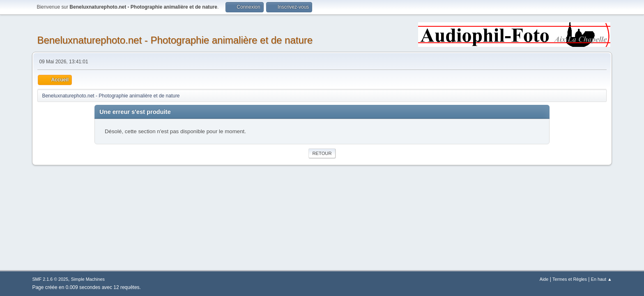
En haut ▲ (601, 279)
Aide (544, 279)
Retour (322, 153)
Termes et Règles (570, 279)
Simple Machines (88, 279)
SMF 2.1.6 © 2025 (50, 279)
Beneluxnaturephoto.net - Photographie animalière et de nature (175, 40)
